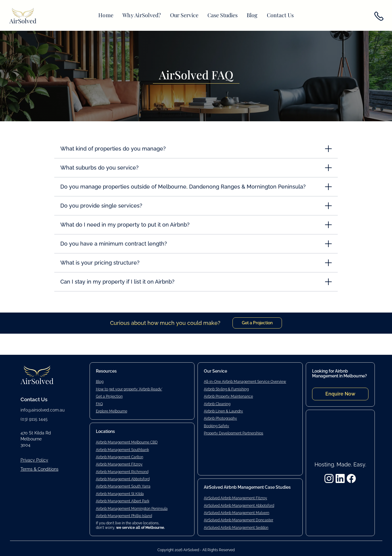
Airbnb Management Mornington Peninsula (132, 509)
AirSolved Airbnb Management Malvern (237, 513)
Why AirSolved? (142, 15)
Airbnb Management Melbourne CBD (127, 442)
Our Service (184, 15)
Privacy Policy (34, 460)
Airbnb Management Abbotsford (123, 479)
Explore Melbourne (112, 411)
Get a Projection (257, 323)
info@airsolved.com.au (43, 410)
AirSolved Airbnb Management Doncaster (239, 520)
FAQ (99, 404)
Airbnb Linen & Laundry (223, 411)
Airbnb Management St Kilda (120, 494)
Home (106, 15)
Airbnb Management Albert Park (123, 501)
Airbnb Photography (220, 418)
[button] (184, 15)
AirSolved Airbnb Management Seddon (236, 528)
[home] (23, 16)
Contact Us (280, 15)
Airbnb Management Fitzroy (119, 464)
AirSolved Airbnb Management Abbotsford (239, 506)
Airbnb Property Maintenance (228, 396)
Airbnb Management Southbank (122, 450)
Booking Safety (217, 426)
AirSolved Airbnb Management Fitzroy (236, 498)
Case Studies (223, 15)
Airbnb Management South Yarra (123, 486)
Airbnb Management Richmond (122, 472)
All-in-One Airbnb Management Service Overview (245, 382)
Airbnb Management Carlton (120, 457)
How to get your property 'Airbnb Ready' (129, 389)
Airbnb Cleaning (217, 404)
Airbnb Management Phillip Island (124, 516)
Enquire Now (340, 394)
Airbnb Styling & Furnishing (226, 389)
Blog (252, 15)
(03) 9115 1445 (34, 419)
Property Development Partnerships (234, 433)
